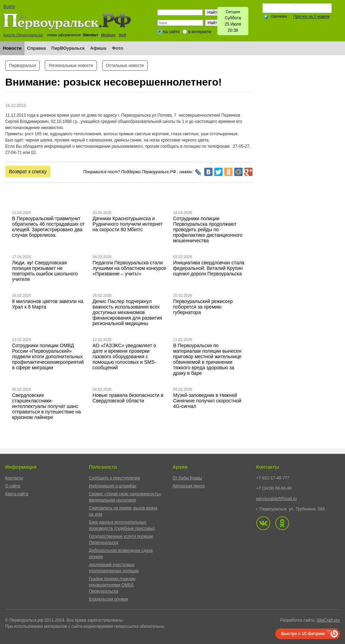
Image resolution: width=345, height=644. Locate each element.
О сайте (13, 486)
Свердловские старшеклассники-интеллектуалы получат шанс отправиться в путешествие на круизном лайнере (46, 406)
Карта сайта (17, 494)
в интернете (200, 32)
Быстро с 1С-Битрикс (303, 634)
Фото (117, 48)
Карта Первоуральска (23, 35)
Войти (9, 7)
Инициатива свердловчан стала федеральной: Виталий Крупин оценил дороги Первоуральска (209, 268)
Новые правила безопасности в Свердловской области (128, 398)
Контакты (14, 478)
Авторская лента (189, 486)
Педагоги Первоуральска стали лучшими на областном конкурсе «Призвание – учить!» (129, 268)
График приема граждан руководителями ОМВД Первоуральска (112, 585)
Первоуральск (22, 66)
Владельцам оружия (109, 599)
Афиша (98, 48)
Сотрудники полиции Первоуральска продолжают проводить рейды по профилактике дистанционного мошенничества (208, 230)
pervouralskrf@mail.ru (277, 499)
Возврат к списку (28, 172)
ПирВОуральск (68, 48)
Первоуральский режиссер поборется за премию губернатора (203, 307)
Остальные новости (125, 66)
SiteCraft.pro (328, 620)
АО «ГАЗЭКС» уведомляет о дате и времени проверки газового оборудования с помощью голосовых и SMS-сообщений (124, 357)
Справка (37, 48)
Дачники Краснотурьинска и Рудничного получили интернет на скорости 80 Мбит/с (127, 224)
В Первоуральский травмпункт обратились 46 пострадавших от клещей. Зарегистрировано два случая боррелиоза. (48, 227)
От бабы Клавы (187, 478)
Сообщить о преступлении (115, 478)
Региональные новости (71, 66)
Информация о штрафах (113, 486)
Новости (12, 48)
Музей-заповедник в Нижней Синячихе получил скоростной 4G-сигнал (207, 401)
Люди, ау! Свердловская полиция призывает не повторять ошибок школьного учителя (45, 271)
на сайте (171, 32)
